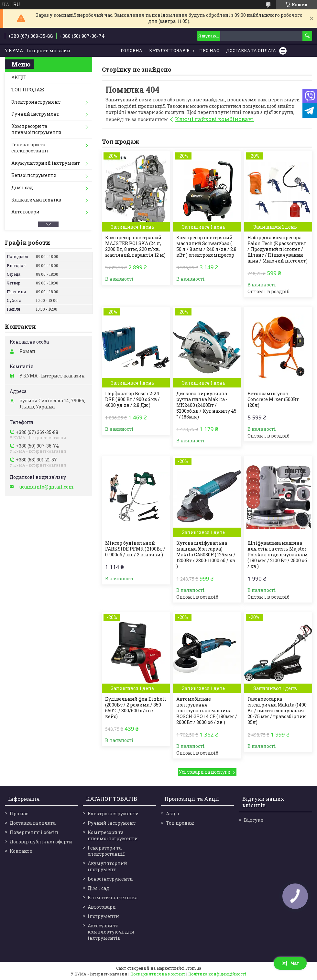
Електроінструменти (113, 814)
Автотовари (25, 212)
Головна (131, 50)
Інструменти (103, 916)
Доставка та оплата (33, 823)
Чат (290, 963)
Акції (173, 814)
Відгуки (254, 820)
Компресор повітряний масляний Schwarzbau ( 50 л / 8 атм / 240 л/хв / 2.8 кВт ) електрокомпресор (206, 246)
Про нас (209, 50)
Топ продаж (180, 823)
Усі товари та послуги (205, 772)
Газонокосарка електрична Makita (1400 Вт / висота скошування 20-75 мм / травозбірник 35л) (277, 711)
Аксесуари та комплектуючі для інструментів (111, 932)
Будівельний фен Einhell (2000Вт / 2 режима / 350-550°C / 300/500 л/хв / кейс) (136, 708)
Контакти (21, 851)
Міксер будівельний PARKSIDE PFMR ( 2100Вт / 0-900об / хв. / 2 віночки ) (135, 549)
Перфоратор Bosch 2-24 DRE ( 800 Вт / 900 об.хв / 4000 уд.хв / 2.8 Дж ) (132, 399)
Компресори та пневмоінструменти (36, 129)
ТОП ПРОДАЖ (28, 90)
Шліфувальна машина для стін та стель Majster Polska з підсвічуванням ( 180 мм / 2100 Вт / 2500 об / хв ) (278, 555)
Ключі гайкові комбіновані (214, 119)
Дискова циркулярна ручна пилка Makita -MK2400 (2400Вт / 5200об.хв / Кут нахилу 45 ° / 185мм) (206, 405)
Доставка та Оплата (251, 50)
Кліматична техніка (36, 200)
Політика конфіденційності (217, 974)
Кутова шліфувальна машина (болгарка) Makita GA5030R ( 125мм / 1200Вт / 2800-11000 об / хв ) (206, 555)
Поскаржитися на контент (158, 974)
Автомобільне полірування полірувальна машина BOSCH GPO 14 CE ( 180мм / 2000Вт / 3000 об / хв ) (207, 711)
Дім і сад (22, 187)
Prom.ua (193, 968)
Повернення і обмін (34, 832)
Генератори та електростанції (30, 148)
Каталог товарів (169, 50)
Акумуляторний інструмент (46, 163)
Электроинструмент (36, 102)
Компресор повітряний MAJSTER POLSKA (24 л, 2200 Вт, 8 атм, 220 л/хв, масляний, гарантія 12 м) (135, 246)
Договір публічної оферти (41, 842)
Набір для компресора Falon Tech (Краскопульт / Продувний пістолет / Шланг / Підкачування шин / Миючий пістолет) (278, 249)
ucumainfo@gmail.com (47, 487)
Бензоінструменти (34, 175)
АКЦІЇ (19, 77)
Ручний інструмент (35, 114)
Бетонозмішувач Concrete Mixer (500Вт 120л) (273, 399)
